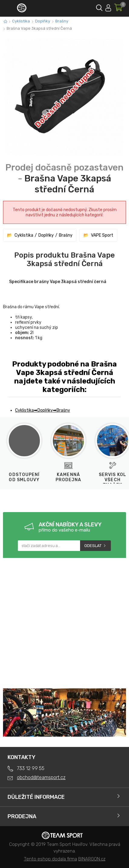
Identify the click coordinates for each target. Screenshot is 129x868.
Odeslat (93, 546)
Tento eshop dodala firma (50, 859)
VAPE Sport (102, 235)
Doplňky (43, 21)
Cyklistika (21, 21)
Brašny (62, 21)
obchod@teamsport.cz (41, 777)
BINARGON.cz (92, 859)
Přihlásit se (108, 7)
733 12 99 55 (31, 768)
